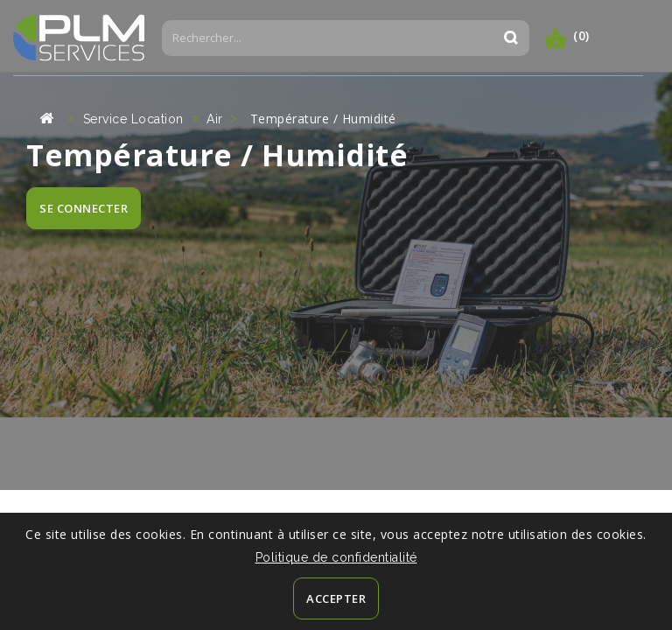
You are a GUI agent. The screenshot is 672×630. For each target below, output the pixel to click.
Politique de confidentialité (336, 557)
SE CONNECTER (84, 208)
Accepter (336, 598)
